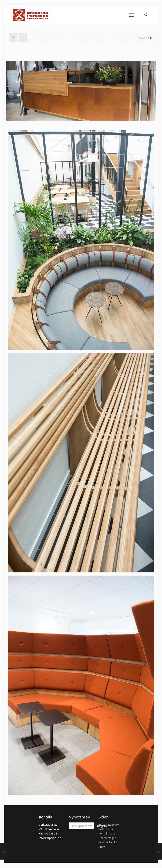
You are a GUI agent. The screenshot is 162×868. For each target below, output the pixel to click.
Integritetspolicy (109, 825)
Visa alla (146, 38)
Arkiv (102, 847)
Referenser (106, 829)
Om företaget (107, 838)
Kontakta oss (107, 833)
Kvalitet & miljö (108, 842)
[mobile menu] (131, 15)
